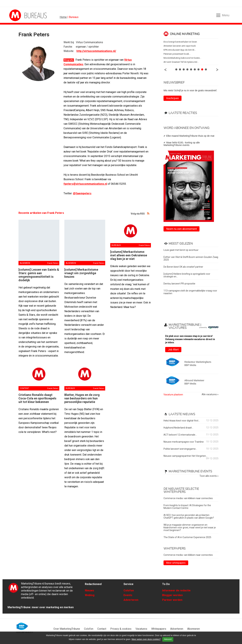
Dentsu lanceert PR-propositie (179, 284)
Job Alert (173, 350)
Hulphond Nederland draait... (178, 428)
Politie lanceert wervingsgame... (180, 449)
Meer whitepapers (176, 563)
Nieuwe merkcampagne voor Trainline (184, 442)
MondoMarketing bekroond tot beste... (182, 58)
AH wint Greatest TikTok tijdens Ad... (181, 62)
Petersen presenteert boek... (177, 54)
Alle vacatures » (210, 394)
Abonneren (194, 629)
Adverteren (131, 600)
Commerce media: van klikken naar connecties (188, 498)
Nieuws (89, 590)
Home (63, 17)
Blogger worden (172, 595)
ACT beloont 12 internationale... (180, 435)
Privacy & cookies (121, 629)
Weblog (90, 595)
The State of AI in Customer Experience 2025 (187, 537)
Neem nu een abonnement (182, 229)
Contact (102, 629)
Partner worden (172, 600)
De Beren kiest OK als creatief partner (183, 267)
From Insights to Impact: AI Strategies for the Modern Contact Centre (187, 507)
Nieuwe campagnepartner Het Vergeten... (185, 456)
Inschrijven (173, 98)
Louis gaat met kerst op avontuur (181, 250)
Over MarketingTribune (67, 629)
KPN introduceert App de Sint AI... (180, 50)
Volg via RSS (148, 213)
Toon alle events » (209, 476)
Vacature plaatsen (173, 395)
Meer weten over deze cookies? (146, 639)
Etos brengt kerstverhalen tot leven (180, 42)
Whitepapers (159, 629)
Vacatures (141, 629)
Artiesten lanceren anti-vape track (180, 46)
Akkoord (168, 639)
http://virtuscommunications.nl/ (96, 51)
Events (128, 595)
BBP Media (22, 626)
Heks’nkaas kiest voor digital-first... (182, 421)
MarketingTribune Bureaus (72, 15)
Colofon (129, 590)
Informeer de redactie (176, 590)
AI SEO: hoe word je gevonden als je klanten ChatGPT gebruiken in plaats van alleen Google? (189, 516)
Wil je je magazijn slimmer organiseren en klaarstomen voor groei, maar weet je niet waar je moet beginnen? (190, 528)
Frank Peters (53, 263)
